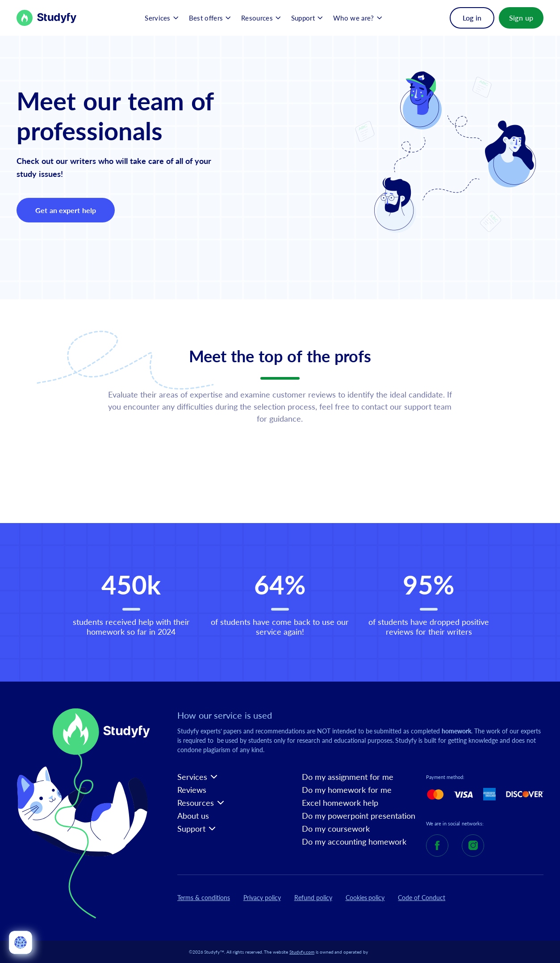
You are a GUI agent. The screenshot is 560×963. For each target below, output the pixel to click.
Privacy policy (262, 898)
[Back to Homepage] (47, 18)
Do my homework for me (347, 790)
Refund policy (313, 898)
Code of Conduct (422, 898)
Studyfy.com (302, 952)
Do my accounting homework (354, 842)
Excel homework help (340, 803)
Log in (472, 18)
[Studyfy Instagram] (473, 846)
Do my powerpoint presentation (359, 816)
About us (193, 816)
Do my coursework (336, 829)
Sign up (521, 18)
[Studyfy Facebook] (437, 846)
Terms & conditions (204, 898)
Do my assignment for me (348, 777)
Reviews (192, 790)
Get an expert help (65, 210)
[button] (161, 18)
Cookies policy (365, 898)
